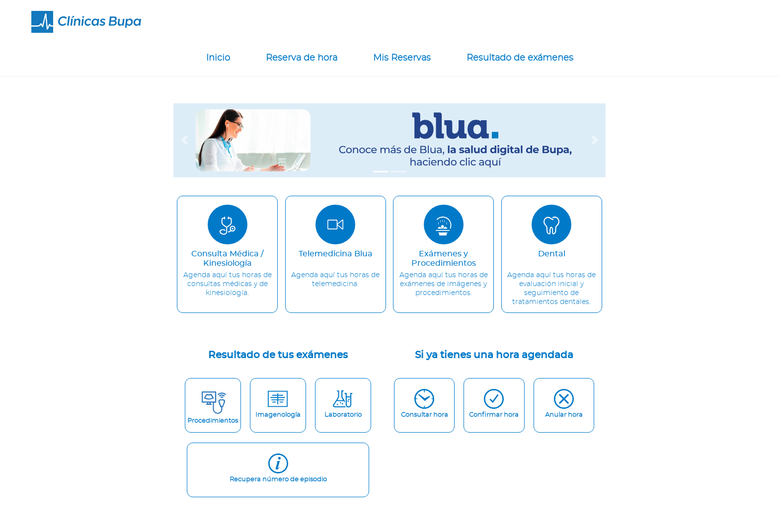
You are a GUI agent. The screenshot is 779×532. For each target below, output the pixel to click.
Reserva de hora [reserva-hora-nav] (302, 58)
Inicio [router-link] (218, 58)
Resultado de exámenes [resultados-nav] (520, 58)
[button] (184, 141)
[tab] (381, 172)
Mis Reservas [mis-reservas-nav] (402, 58)
